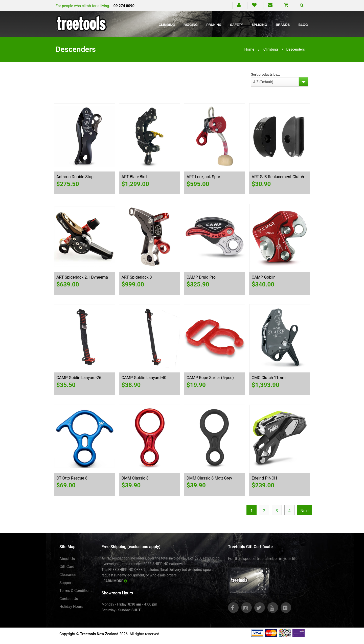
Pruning (214, 25)
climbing (271, 49)
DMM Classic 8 (135, 478)
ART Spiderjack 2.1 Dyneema (82, 277)
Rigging (191, 25)
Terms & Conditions (76, 591)
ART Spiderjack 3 (137, 277)
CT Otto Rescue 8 (72, 478)
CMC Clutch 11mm (269, 378)
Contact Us (69, 599)
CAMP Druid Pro (201, 277)
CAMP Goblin (264, 277)
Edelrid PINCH (264, 478)
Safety (236, 25)
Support (66, 583)
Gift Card (67, 567)
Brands (283, 25)
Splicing (259, 25)
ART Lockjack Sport (204, 177)
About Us (67, 559)
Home (249, 49)
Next (304, 511)
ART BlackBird (134, 177)
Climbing (167, 25)
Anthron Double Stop (75, 177)
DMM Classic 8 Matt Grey (209, 478)
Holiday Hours (71, 607)
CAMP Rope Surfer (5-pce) (210, 378)
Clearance (68, 575)
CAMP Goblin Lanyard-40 (144, 378)
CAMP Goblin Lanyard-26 (79, 378)
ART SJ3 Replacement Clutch (278, 177)
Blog (303, 25)
